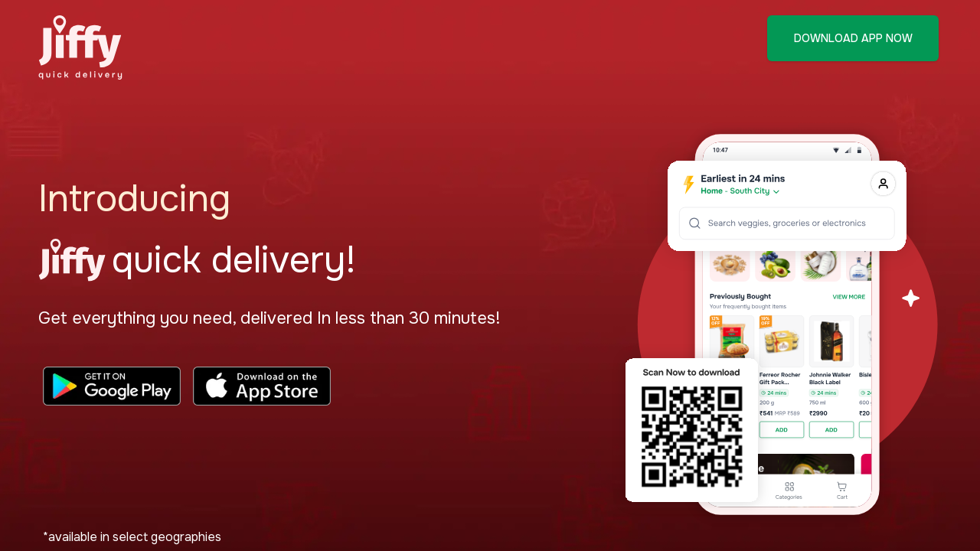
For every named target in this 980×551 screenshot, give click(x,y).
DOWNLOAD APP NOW (853, 38)
